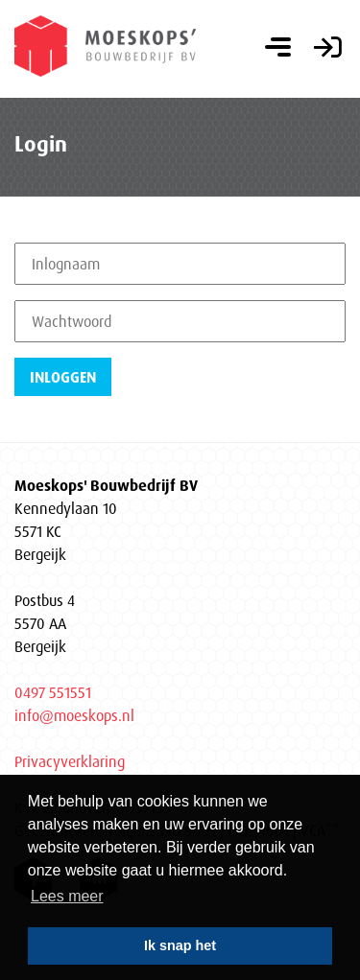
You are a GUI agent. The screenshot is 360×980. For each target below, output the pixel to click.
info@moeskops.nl (74, 715)
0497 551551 (53, 692)
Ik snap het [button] (180, 945)
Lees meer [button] (67, 896)
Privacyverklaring (70, 761)
